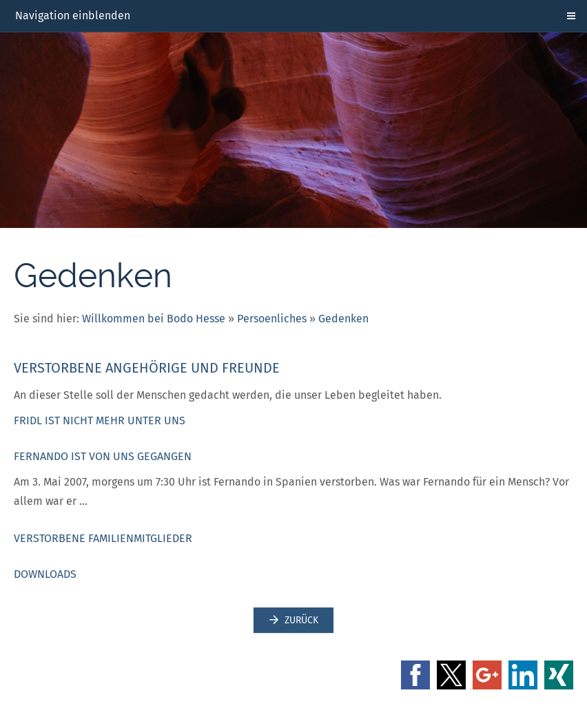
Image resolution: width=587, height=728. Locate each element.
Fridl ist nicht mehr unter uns (100, 420)
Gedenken (343, 319)
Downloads (45, 574)
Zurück (293, 620)
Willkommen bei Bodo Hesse (154, 319)
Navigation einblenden (73, 15)
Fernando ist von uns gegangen (103, 456)
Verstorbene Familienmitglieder (103, 538)
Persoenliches (272, 319)
